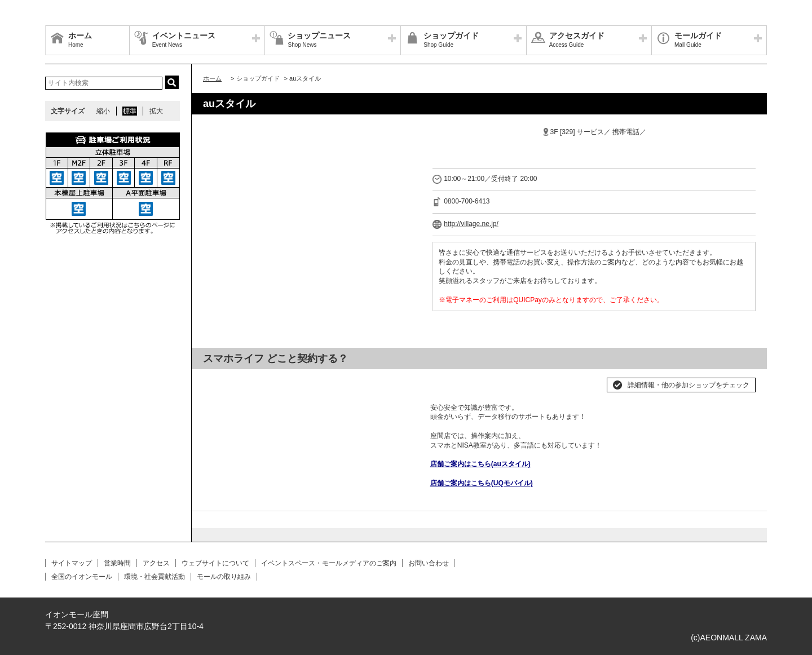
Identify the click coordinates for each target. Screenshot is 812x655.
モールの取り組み (224, 577)
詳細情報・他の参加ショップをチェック (689, 385)
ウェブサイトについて (215, 563)
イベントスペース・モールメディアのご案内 (329, 563)
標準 (130, 111)
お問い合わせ (429, 563)
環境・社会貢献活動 (155, 577)
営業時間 (117, 563)
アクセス (156, 563)
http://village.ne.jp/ (471, 224)
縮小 (103, 111)
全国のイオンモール (82, 577)
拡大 (156, 111)
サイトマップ (72, 563)
